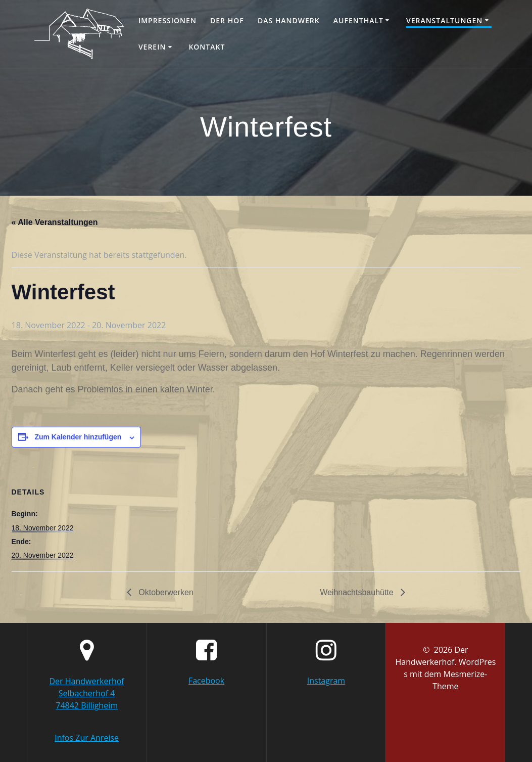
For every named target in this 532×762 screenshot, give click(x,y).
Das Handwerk (289, 20)
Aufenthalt (358, 20)
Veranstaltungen (444, 20)
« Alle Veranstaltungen (55, 222)
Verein (152, 47)
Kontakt (207, 47)
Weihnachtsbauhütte (358, 592)
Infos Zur (72, 738)
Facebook (206, 681)
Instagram (326, 681)
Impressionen (167, 20)
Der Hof (227, 20)
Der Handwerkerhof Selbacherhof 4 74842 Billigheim (86, 693)
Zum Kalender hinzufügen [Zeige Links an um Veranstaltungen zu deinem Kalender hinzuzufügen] (78, 437)
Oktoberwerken (165, 592)
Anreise (105, 738)
